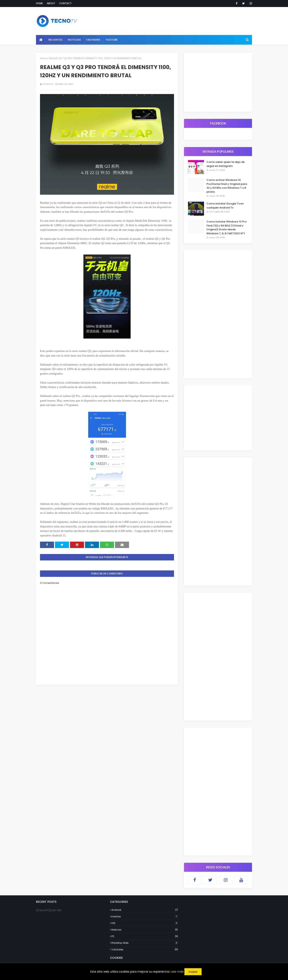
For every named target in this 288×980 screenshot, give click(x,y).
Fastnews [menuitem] (93, 40)
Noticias (145, 930)
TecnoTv (48, 84)
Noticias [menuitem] (74, 40)
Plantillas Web (145, 943)
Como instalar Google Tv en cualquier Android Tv (225, 206)
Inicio (43, 58)
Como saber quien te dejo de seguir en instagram (225, 164)
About (51, 3)
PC (145, 936)
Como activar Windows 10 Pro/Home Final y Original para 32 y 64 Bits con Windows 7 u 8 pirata (227, 186)
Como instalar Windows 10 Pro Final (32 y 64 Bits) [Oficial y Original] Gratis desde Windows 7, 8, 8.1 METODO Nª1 (226, 227)
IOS (145, 923)
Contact (65, 3)
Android (145, 910)
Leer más (177, 972)
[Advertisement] (107, 713)
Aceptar (193, 972)
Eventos (145, 916)
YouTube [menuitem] (112, 40)
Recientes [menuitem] (55, 40)
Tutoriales (145, 949)
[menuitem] (41, 40)
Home (39, 3)
